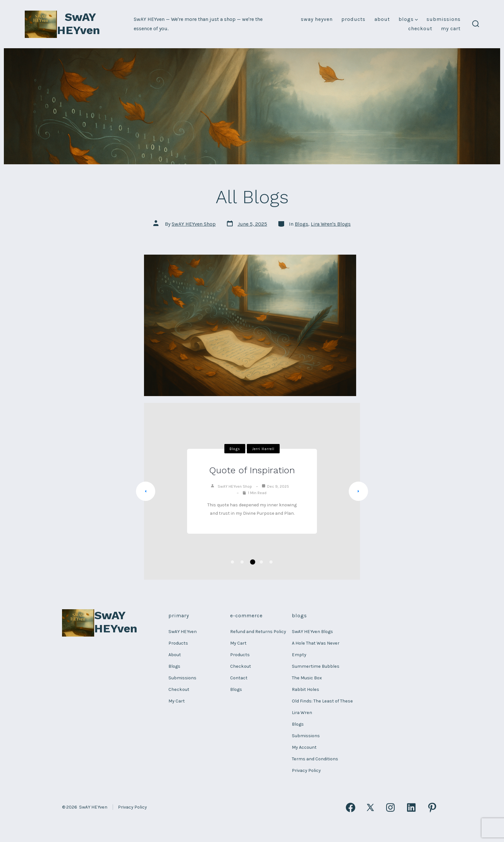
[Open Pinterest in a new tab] (432, 807)
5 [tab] (271, 562)
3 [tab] (253, 562)
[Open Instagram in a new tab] (390, 807)
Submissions (444, 19)
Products (353, 19)
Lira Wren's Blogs (331, 224)
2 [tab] (242, 562)
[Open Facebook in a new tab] (351, 807)
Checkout (420, 28)
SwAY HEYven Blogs (312, 632)
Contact (239, 678)
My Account (304, 747)
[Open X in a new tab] (371, 807)
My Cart (451, 28)
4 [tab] (261, 562)
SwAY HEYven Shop (194, 224)
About (382, 19)
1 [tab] (232, 562)
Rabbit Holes (306, 689)
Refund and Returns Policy (258, 632)
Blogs (408, 19)
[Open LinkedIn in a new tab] (411, 807)
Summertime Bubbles (316, 666)
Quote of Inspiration (252, 470)
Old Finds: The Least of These (322, 701)
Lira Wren (302, 713)
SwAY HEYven (317, 19)
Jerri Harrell (263, 449)
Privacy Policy (306, 770)
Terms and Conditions (315, 759)
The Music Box (307, 678)
